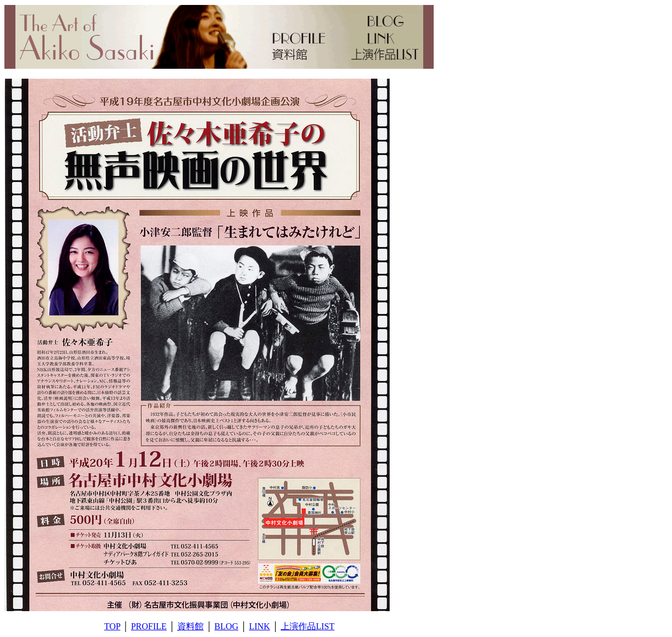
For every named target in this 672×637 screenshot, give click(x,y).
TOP (112, 626)
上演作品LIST (308, 626)
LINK (259, 626)
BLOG (227, 626)
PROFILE (149, 626)
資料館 (190, 626)
